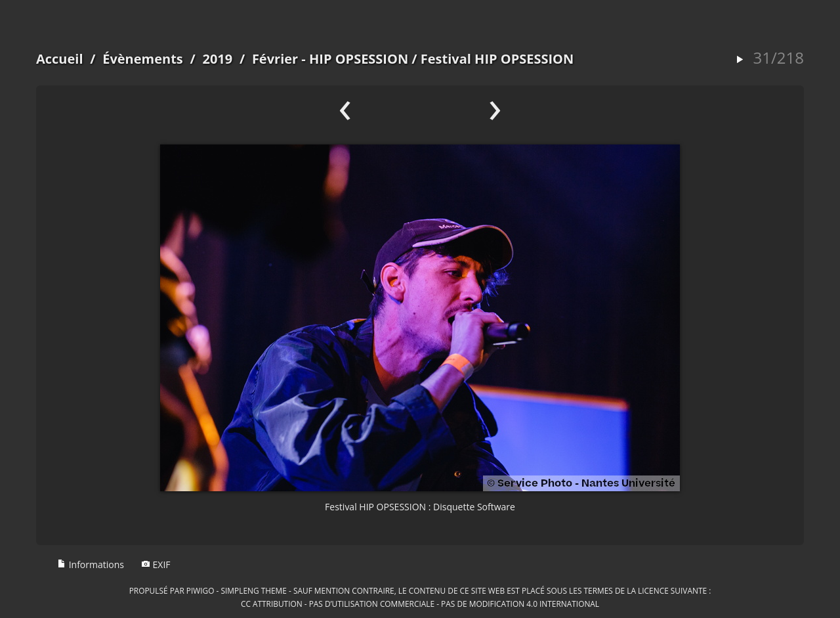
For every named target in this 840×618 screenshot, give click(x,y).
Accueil (60, 59)
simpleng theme (254, 590)
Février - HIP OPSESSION (330, 59)
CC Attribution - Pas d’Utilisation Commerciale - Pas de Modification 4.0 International (420, 604)
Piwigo (200, 590)
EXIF (156, 564)
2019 (217, 59)
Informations (91, 564)
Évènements (143, 59)
